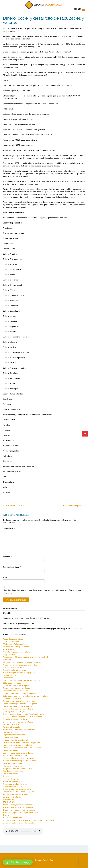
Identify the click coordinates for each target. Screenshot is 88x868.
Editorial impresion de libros (15, 719)
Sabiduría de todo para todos (16, 794)
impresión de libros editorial (15, 740)
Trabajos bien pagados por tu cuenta (19, 810)
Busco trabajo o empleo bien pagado (19, 673)
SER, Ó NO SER (9, 802)
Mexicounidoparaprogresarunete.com (19, 761)
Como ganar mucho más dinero (17, 688)
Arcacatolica (8, 649)
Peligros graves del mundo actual (17, 768)
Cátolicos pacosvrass (12, 683)
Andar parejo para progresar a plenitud (20, 665)
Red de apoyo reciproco (13, 771)
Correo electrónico (12, 567)
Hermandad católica (12, 732)
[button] (18, 862)
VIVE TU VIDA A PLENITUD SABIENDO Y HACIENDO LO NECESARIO (29, 820)
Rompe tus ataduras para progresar (18, 792)
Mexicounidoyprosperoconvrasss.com (19, 758)
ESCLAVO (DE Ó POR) (12, 724)
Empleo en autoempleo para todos (18, 722)
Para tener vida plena (12, 763)
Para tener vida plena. (74, 506)
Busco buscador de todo (13, 667)
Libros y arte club (10, 750)
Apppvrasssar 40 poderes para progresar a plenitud (25, 657)
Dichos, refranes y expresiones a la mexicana (23, 717)
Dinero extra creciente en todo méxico (20, 709)
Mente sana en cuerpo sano (15, 755)
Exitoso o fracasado (11, 727)
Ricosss (6, 776)
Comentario (9, 529)
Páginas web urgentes (12, 766)
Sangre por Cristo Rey (12, 797)
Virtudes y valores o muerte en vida (18, 823)
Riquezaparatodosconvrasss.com (17, 784)
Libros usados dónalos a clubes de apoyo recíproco (25, 748)
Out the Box (48, 860)
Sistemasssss (8, 800)
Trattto (6, 815)
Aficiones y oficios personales (16, 644)
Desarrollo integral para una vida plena (20, 704)
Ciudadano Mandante (12, 698)
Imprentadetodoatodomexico (16, 735)
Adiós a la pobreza (11, 641)
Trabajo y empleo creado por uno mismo (21, 812)
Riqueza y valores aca (12, 781)
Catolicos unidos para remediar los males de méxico (26, 696)
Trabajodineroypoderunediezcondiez (19, 805)
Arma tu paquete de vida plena (16, 652)
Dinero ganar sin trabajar (14, 711)
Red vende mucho (11, 774)
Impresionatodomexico (13, 737)
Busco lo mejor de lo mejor (14, 670)
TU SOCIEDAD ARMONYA (14, 506)
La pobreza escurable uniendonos (17, 745)
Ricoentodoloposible (12, 779)
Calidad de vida (10, 675)
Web (5, 577)
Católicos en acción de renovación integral (21, 680)
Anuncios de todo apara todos (16, 647)
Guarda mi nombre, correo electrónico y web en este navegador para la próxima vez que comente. (42, 592)
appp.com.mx (9, 654)
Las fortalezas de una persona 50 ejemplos (21, 743)
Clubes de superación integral (16, 686)
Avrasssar (7, 660)
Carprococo (8, 678)
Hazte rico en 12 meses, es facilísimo (19, 730)
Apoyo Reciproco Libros (13, 639)
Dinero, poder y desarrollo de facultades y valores (25, 714)
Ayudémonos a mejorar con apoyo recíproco (22, 662)
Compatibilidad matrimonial (15, 691)
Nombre (7, 557)
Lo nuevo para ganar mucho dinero (18, 753)
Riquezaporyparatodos (13, 787)
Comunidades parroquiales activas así (19, 693)
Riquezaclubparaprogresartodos (17, 789)
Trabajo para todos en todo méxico (18, 807)
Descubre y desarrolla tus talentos (18, 706)
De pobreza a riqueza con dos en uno (19, 701)
